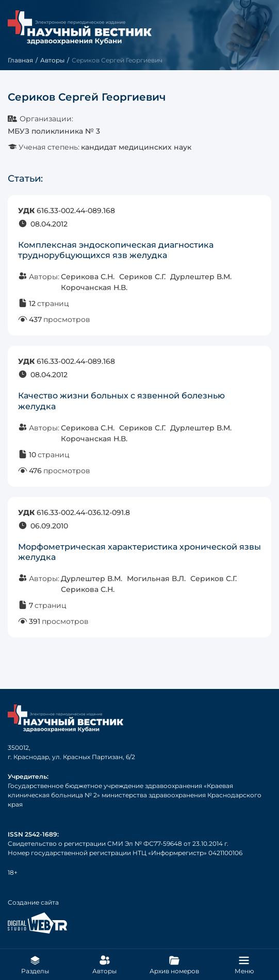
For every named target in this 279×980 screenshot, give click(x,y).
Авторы (52, 60)
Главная (20, 60)
